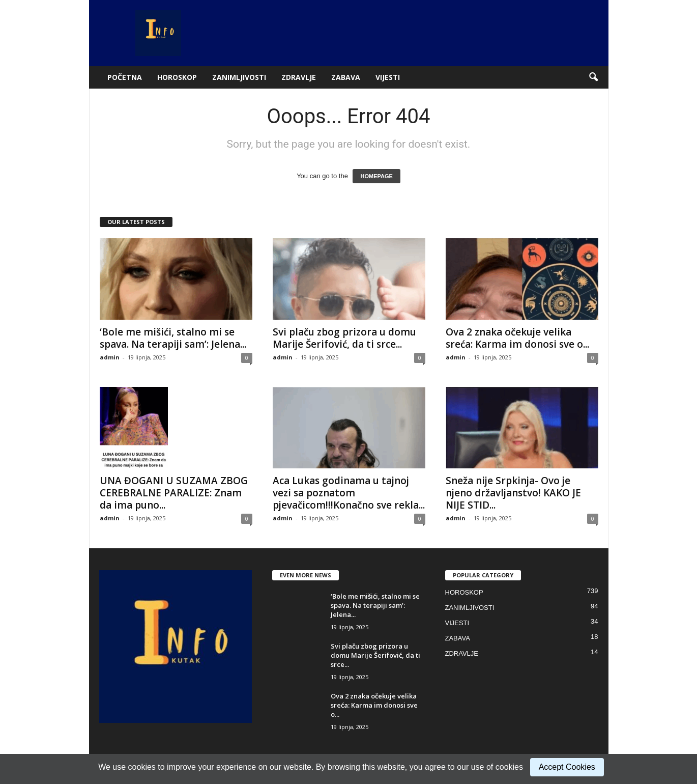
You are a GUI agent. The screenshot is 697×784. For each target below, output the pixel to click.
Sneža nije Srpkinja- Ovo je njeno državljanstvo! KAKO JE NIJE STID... (513, 493)
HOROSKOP (177, 77)
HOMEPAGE (376, 176)
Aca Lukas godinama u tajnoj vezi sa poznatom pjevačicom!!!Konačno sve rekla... (349, 493)
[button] (593, 77)
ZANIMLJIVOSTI (239, 77)
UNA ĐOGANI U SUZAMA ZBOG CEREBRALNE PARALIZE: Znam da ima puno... (174, 493)
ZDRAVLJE (299, 77)
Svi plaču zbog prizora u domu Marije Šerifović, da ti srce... (344, 338)
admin (110, 357)
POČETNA (125, 77)
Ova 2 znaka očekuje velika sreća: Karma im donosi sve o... (517, 338)
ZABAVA (346, 77)
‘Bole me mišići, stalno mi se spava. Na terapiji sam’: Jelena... (173, 338)
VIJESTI (388, 77)
